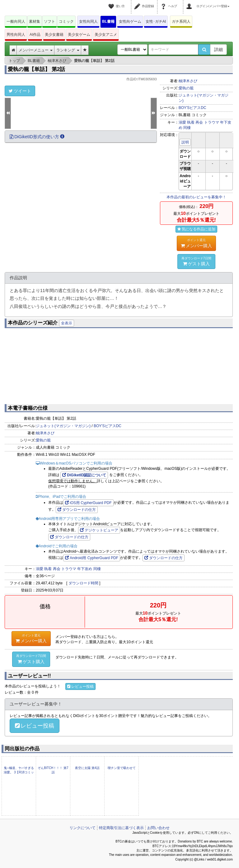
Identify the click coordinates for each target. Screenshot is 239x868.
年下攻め (85, 569)
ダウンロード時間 (83, 583)
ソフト (49, 21)
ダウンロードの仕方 (77, 510)
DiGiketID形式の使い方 (37, 137)
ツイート (20, 91)
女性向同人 (88, 21)
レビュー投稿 (80, 686)
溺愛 (182, 122)
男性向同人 (16, 35)
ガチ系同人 (181, 21)
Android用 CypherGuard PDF (92, 558)
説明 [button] (185, 142)
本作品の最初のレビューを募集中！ (196, 197)
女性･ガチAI (156, 21)
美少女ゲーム (79, 35)
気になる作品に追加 (196, 229)
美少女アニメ (106, 35)
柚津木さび (188, 81)
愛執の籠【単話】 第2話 (36, 69)
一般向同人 (16, 21)
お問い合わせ (158, 828)
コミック (66, 21)
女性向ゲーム (130, 21)
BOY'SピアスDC (192, 108)
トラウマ (212, 122)
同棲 (187, 128)
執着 (191, 122)
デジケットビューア (99, 530)
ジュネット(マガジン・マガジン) (63, 426)
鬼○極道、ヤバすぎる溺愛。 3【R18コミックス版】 (19, 772)
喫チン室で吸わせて (122, 768)
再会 (199, 122)
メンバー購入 (196, 243)
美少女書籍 (54, 35)
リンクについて (82, 828)
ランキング (68, 50)
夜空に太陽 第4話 (87, 768)
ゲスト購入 (196, 261)
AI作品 (35, 35)
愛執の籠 (186, 88)
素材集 (35, 21)
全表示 (67, 323)
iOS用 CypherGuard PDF (88, 503)
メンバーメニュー (36, 50)
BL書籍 (108, 21)
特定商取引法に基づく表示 (121, 828)
